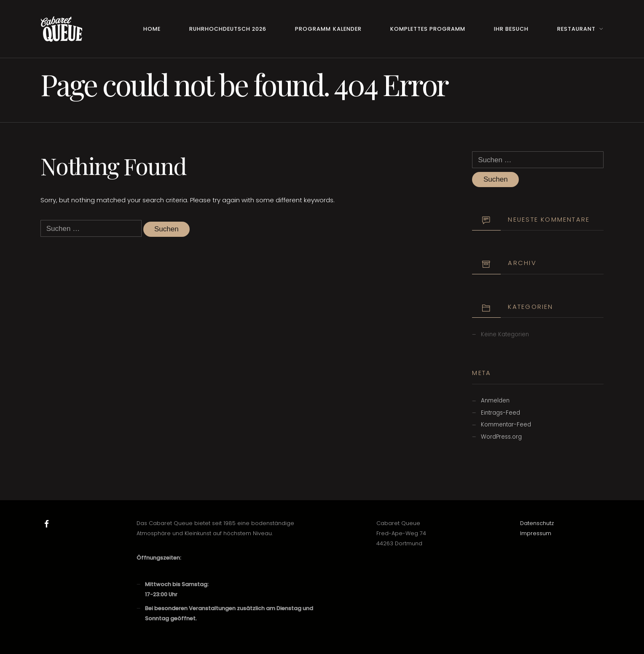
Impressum (536, 533)
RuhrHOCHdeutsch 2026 (228, 29)
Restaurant (576, 29)
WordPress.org (501, 437)
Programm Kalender (328, 29)
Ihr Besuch (511, 29)
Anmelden (495, 401)
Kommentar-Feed (506, 425)
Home (152, 29)
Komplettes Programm (428, 29)
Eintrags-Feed (500, 413)
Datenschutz (537, 523)
